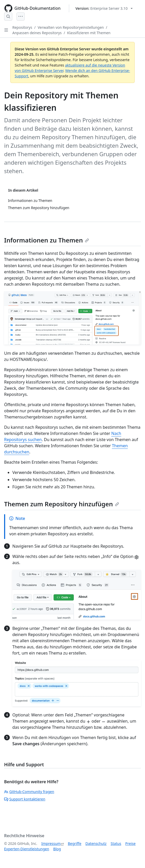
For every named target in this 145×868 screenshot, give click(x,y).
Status (116, 843)
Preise (130, 843)
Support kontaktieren (25, 799)
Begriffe (75, 843)
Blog (57, 849)
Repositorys (22, 27)
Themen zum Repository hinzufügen (62, 504)
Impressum (51, 843)
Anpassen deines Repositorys (37, 33)
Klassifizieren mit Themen (89, 33)
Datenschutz (96, 843)
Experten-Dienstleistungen (27, 849)
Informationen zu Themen (47, 240)
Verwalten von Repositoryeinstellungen (71, 27)
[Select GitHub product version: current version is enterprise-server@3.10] (104, 8)
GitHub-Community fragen (29, 792)
